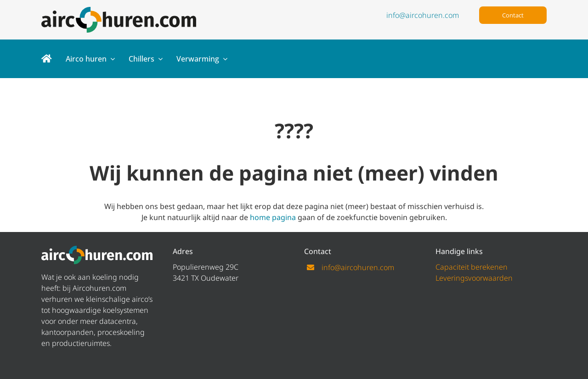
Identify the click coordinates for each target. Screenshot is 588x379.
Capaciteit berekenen (472, 267)
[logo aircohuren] (119, 11)
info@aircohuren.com (423, 15)
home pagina (273, 217)
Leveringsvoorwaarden (474, 278)
